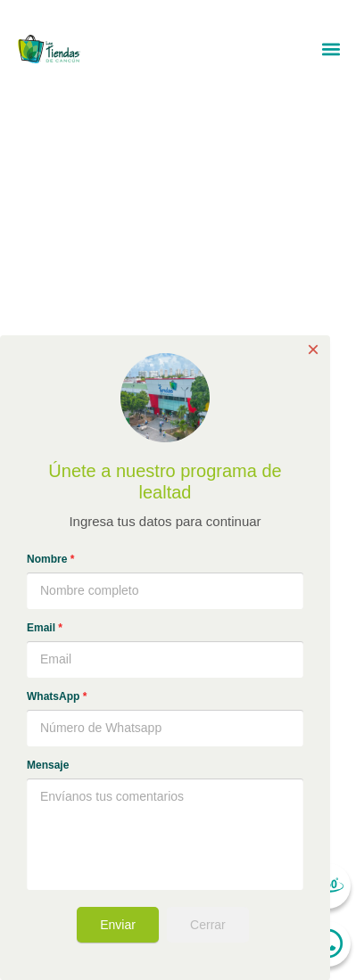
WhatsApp (57, 696)
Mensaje (48, 765)
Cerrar (208, 925)
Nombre (50, 559)
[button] (331, 49)
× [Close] (313, 350)
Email (45, 628)
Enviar (118, 925)
